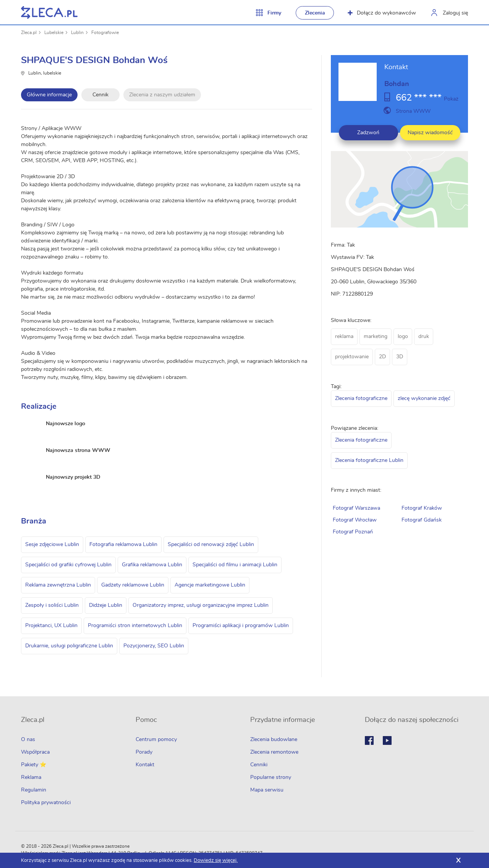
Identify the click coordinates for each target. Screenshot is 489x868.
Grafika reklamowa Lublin (152, 565)
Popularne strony (271, 777)
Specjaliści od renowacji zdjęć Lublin (211, 545)
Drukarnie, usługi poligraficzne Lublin (69, 646)
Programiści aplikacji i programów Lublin (241, 626)
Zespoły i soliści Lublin (52, 605)
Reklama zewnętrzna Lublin (58, 585)
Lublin (77, 33)
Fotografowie (105, 33)
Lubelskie (54, 33)
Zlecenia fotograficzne (361, 398)
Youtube (387, 740)
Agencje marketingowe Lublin (210, 585)
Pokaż (451, 99)
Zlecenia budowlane (274, 740)
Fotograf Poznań (353, 532)
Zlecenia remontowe (274, 752)
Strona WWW (413, 111)
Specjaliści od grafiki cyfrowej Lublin (68, 565)
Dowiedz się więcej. (216, 861)
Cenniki (259, 765)
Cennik (100, 95)
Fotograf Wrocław (355, 520)
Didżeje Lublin (106, 605)
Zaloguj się (455, 13)
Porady (144, 752)
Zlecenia (315, 13)
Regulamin (34, 790)
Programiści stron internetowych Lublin (135, 626)
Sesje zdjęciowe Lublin (52, 545)
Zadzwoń (368, 133)
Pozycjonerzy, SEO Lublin (154, 646)
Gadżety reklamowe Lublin (133, 585)
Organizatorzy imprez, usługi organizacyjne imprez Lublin (201, 605)
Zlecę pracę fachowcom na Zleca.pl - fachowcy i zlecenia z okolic (49, 12)
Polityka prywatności (46, 803)
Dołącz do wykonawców (382, 13)
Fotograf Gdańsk (422, 520)
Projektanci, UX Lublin (51, 626)
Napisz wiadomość (430, 133)
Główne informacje (49, 95)
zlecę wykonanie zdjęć (424, 398)
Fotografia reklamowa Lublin (123, 545)
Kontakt (145, 765)
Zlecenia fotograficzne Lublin (369, 460)
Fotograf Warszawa (356, 508)
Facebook (369, 740)
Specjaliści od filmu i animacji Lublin (235, 565)
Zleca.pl (29, 33)
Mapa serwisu (267, 790)
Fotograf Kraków (422, 508)
